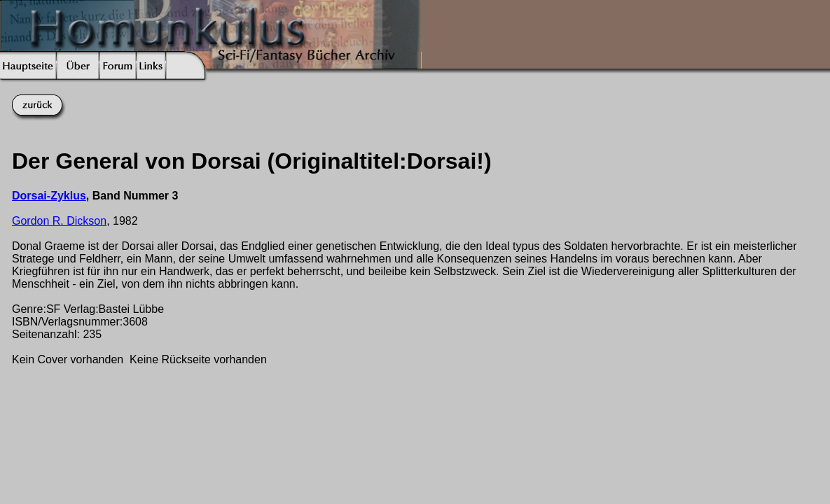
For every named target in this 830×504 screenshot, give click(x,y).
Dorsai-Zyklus (49, 196)
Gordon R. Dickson (59, 221)
